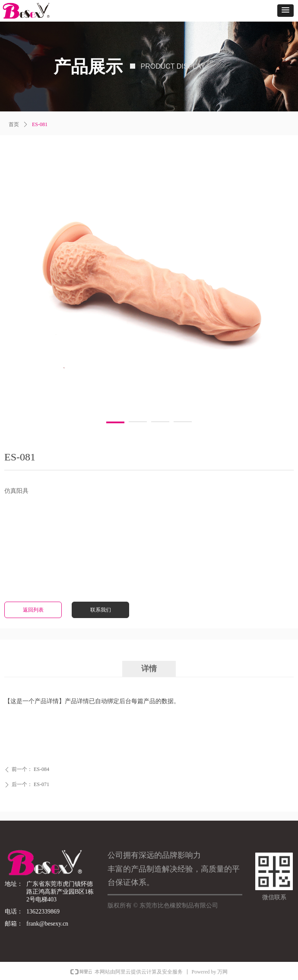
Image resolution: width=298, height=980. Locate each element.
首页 (14, 124)
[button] (285, 11)
